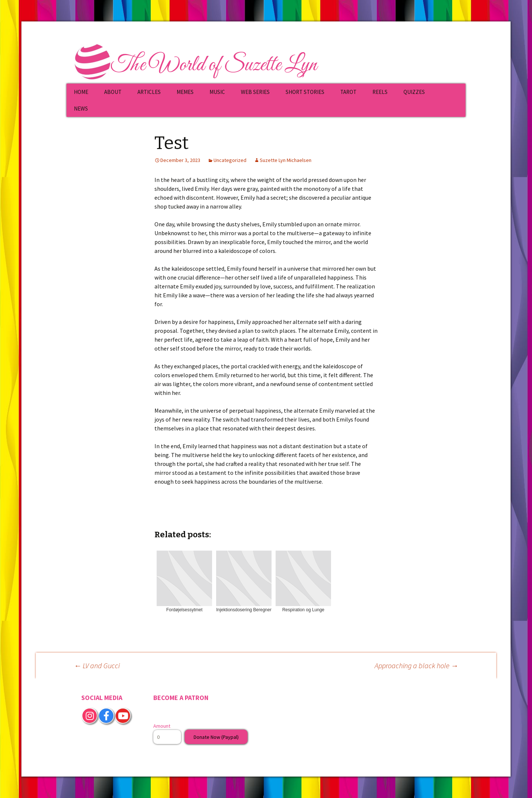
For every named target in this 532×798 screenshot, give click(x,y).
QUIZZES (414, 92)
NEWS (81, 109)
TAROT (348, 92)
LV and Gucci (97, 665)
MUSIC (217, 92)
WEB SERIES (255, 92)
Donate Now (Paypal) (216, 737)
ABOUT (113, 92)
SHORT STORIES (305, 92)
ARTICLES (149, 92)
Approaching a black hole (416, 665)
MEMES (185, 92)
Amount (162, 726)
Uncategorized (230, 160)
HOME (81, 92)
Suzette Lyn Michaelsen (286, 160)
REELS (380, 92)
